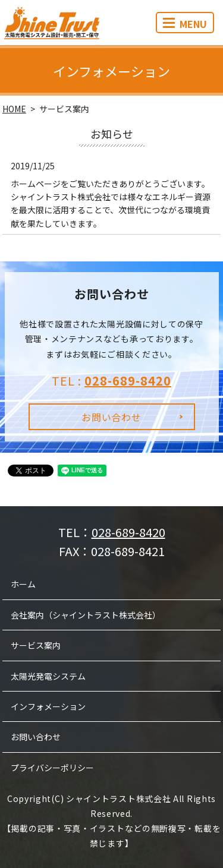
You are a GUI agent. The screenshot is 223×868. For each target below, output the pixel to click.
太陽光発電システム (48, 676)
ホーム (23, 584)
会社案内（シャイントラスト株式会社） (86, 615)
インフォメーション (48, 706)
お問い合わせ (111, 417)
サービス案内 (36, 645)
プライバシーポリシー (52, 768)
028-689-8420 (128, 381)
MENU (185, 24)
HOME (14, 109)
